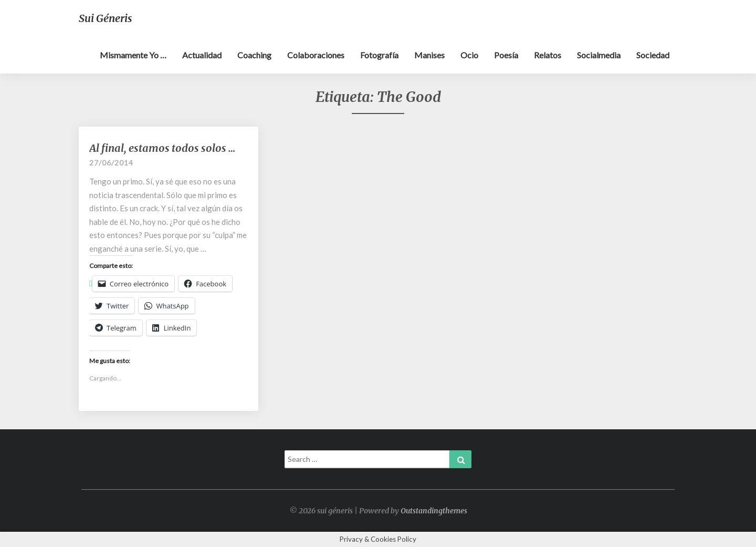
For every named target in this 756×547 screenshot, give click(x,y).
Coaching (254, 55)
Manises (429, 55)
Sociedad (653, 55)
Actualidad (202, 55)
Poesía (506, 55)
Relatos (548, 55)
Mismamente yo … (133, 55)
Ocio (469, 55)
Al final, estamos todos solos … (162, 148)
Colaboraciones (316, 55)
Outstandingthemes (434, 511)
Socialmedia (599, 55)
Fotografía (379, 55)
